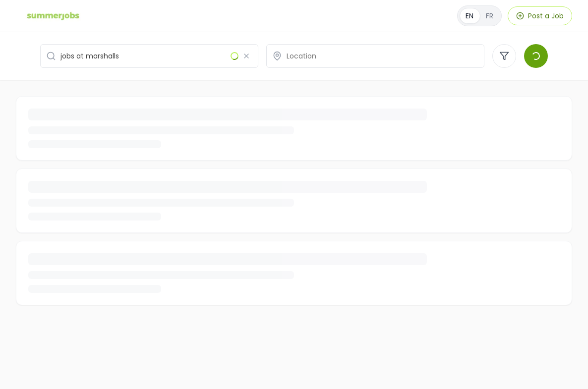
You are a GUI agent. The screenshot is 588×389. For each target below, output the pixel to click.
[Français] (479, 16)
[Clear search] (246, 56)
